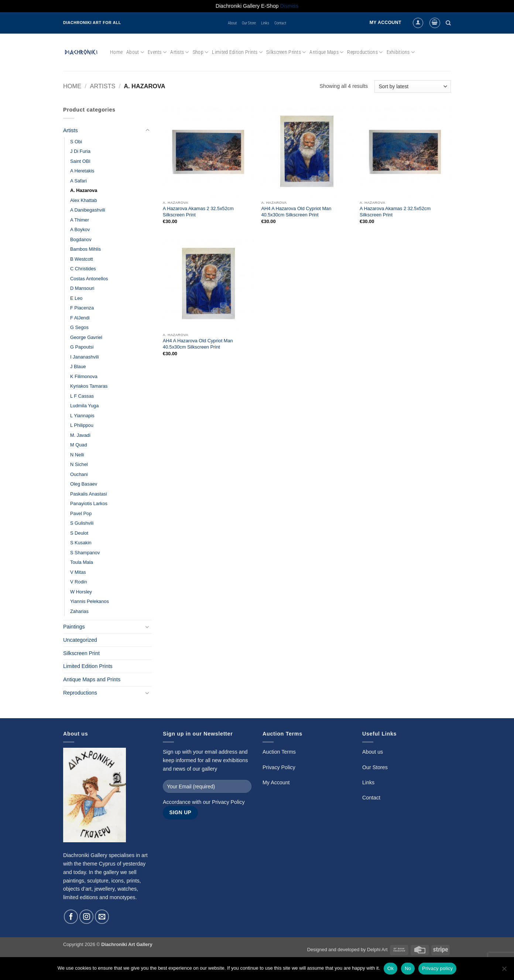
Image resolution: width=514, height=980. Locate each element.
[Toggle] (147, 130)
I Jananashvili (85, 357)
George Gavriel (86, 337)
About (232, 23)
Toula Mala (82, 562)
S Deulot (79, 533)
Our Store (249, 23)
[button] (418, 23)
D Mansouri (82, 288)
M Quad (79, 445)
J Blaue (78, 366)
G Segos (79, 327)
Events (157, 52)
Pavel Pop (81, 513)
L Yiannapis (82, 416)
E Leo (76, 298)
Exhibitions (401, 52)
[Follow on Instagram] (86, 916)
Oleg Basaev (84, 484)
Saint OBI (80, 161)
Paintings (74, 627)
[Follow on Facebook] (71, 916)
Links (265, 23)
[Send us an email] (102, 916)
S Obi (76, 142)
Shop (201, 52)
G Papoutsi (82, 347)
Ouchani (79, 474)
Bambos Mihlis (85, 249)
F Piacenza (82, 308)
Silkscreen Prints (286, 52)
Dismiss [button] (289, 6)
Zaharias (79, 611)
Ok (390, 968)
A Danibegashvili (88, 210)
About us (373, 752)
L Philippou (82, 425)
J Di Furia (80, 151)
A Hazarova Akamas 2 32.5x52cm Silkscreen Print (198, 212)
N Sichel (79, 464)
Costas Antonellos (89, 279)
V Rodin (79, 582)
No (408, 968)
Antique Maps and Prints (92, 679)
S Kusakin (81, 543)
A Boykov (80, 229)
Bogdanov (81, 239)
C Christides (83, 269)
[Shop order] (413, 87)
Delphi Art (377, 950)
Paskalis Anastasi (89, 494)
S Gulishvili (82, 523)
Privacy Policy (228, 802)
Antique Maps (326, 52)
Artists (179, 52)
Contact (280, 23)
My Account (276, 782)
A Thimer (80, 220)
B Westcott (82, 259)
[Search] (448, 23)
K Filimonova (84, 376)
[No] (504, 971)
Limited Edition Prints (237, 52)
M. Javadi (80, 435)
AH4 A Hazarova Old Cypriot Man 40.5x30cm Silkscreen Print (296, 212)
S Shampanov (85, 553)
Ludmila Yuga (84, 406)
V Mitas (78, 572)
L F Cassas (82, 396)
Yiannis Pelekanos (90, 601)
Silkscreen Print (81, 653)
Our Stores (375, 767)
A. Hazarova (84, 190)
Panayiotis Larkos (89, 503)
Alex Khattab (84, 200)
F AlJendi (80, 318)
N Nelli (77, 455)
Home (116, 52)
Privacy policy (437, 968)
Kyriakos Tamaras (89, 386)
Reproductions (365, 52)
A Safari (78, 181)
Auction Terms (279, 752)
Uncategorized (80, 640)
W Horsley (81, 592)
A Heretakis (82, 171)
